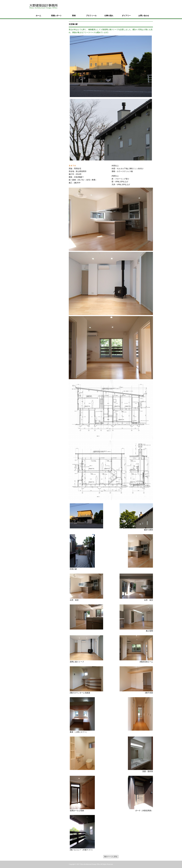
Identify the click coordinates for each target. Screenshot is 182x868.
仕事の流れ (109, 16)
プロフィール (91, 16)
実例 (74, 16)
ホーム (38, 16)
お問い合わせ (144, 16)
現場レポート (56, 16)
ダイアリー (126, 16)
